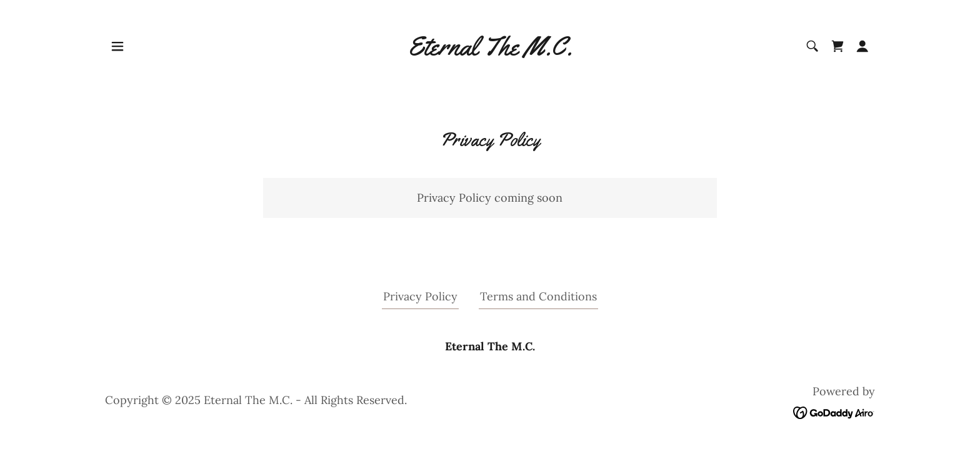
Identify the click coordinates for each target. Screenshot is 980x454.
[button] (117, 46)
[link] (490, 51)
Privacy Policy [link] (420, 296)
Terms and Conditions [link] (538, 296)
